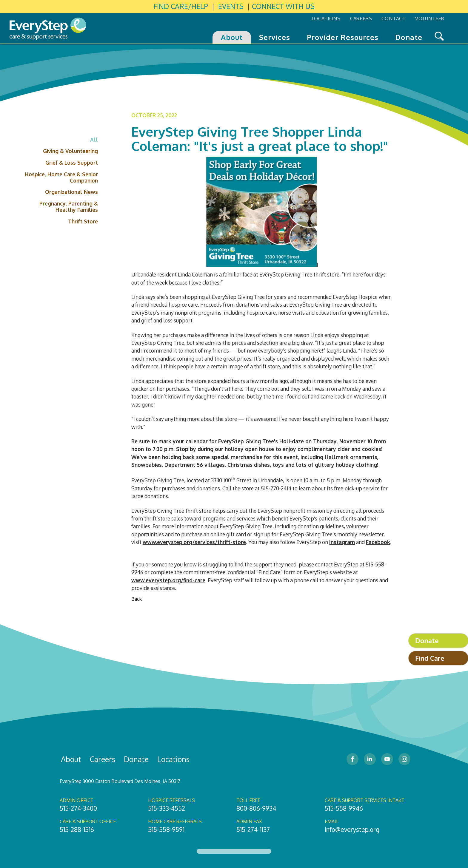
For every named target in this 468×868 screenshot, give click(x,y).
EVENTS (231, 6)
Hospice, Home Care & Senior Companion (61, 177)
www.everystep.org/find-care (168, 580)
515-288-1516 (77, 830)
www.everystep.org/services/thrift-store (194, 542)
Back (137, 599)
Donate (136, 759)
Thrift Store (83, 221)
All (94, 140)
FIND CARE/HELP (181, 6)
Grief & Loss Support (72, 163)
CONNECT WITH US (283, 6)
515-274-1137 (253, 830)
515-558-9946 (344, 808)
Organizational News (71, 192)
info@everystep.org (352, 830)
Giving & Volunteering (70, 151)
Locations (173, 759)
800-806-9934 (256, 808)
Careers (103, 759)
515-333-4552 (167, 808)
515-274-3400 (78, 808)
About (71, 759)
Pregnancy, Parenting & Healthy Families (69, 207)
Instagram (342, 542)
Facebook (378, 542)
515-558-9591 (166, 830)
